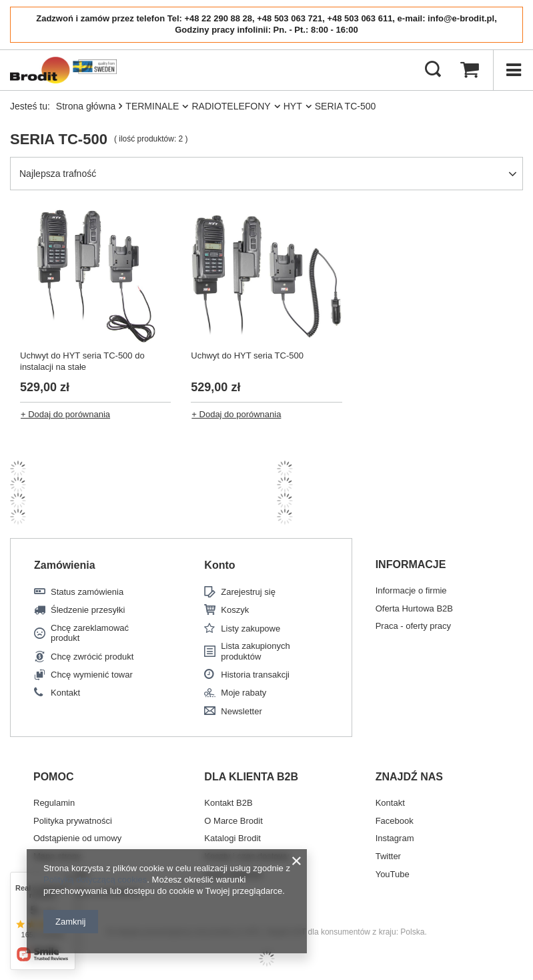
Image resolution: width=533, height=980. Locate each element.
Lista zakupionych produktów (255, 651)
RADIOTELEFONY (231, 106)
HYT (293, 106)
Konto (219, 565)
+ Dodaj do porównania (65, 414)
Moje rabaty (243, 693)
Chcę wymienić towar (92, 675)
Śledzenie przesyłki (88, 610)
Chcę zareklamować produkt (90, 633)
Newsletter (241, 711)
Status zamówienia (87, 592)
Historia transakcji (255, 675)
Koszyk (235, 610)
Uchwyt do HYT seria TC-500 (247, 355)
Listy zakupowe (250, 629)
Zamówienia (65, 565)
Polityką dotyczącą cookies (95, 880)
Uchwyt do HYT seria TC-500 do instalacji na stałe (82, 361)
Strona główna (86, 106)
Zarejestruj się (248, 592)
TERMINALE (152, 106)
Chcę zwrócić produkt (92, 657)
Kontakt (65, 693)
